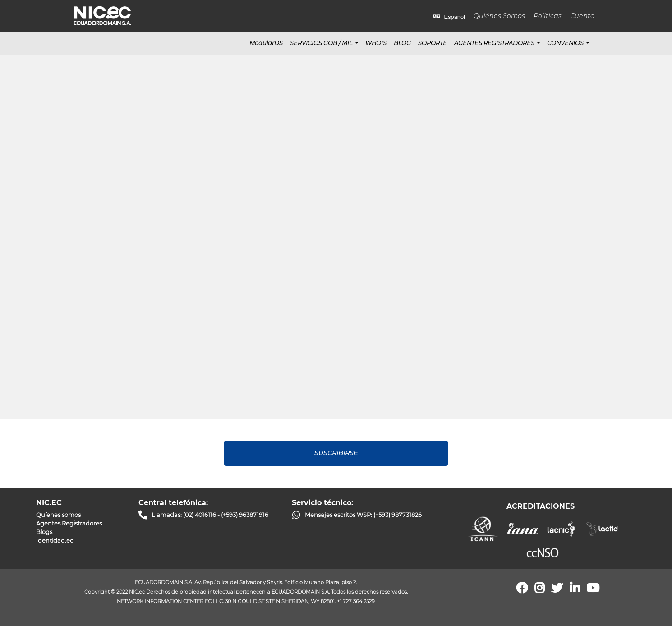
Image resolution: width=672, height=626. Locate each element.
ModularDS (266, 43)
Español (449, 17)
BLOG (402, 43)
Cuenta (582, 16)
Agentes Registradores (495, 43)
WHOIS (376, 43)
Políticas (548, 16)
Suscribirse (336, 453)
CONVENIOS (566, 43)
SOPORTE (433, 43)
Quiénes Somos (499, 16)
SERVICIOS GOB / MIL (322, 43)
